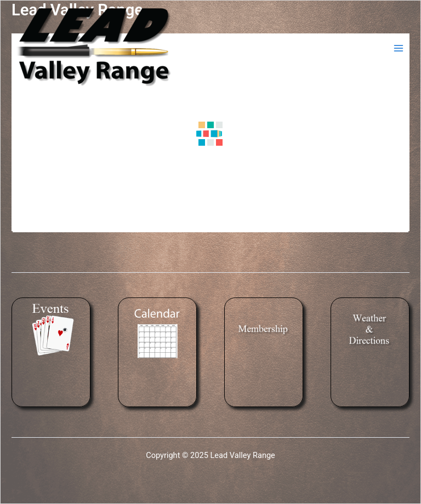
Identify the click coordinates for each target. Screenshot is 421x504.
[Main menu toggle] (399, 48)
